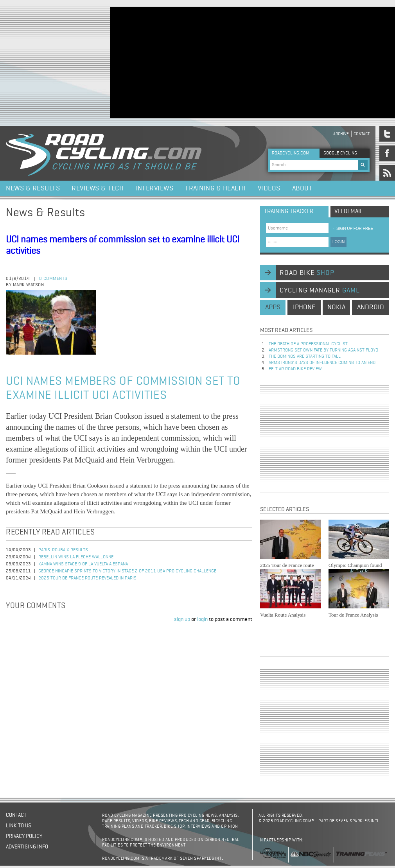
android (371, 307)
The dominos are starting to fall (305, 357)
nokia (336, 307)
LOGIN (338, 242)
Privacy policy (24, 836)
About (303, 188)
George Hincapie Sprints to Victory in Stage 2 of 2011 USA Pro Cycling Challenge (127, 571)
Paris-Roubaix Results (63, 550)
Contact (362, 134)
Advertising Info (27, 847)
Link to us (19, 826)
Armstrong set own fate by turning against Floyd (323, 350)
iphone (304, 307)
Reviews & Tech (98, 188)
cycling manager (320, 291)
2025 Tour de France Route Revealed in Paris (87, 578)
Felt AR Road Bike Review (295, 369)
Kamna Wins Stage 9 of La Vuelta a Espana (83, 564)
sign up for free (352, 229)
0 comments (53, 279)
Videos (269, 188)
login (202, 619)
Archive (341, 134)
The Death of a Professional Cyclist (308, 344)
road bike (307, 273)
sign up (182, 619)
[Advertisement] (205, 62)
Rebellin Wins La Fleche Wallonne (76, 557)
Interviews (154, 188)
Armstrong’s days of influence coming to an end (322, 363)
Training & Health (215, 188)
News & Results (33, 188)
